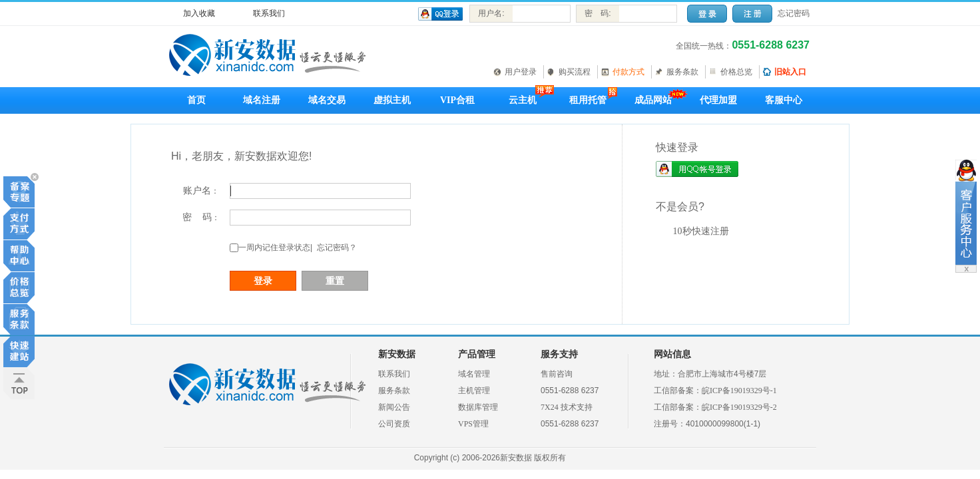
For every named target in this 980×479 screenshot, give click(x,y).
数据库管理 (478, 407)
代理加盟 (718, 100)
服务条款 (682, 72)
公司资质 (394, 424)
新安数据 (397, 354)
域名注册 (262, 100)
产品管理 (477, 354)
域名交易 (327, 100)
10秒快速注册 (701, 231)
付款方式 (628, 72)
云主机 (523, 100)
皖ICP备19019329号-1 (739, 391)
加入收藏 (199, 13)
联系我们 (269, 13)
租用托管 (588, 100)
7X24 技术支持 (567, 407)
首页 (196, 100)
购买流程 (575, 72)
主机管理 (474, 391)
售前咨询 (557, 374)
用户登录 (521, 72)
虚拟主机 (392, 100)
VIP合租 (457, 100)
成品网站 (653, 100)
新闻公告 (394, 407)
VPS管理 (473, 424)
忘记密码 (794, 13)
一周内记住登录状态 (274, 247)
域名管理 (474, 374)
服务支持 (559, 354)
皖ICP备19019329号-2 (739, 407)
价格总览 (736, 72)
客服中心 (784, 100)
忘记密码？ (337, 247)
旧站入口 (790, 72)
